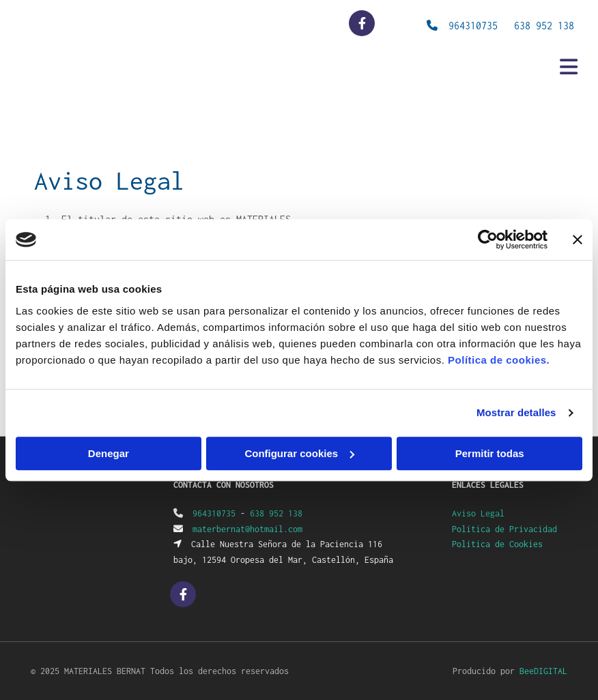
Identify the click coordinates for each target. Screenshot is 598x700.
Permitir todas (490, 453)
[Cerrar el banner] (578, 239)
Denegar (109, 453)
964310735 (214, 513)
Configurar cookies (299, 453)
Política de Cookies (497, 544)
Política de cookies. (499, 360)
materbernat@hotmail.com (247, 529)
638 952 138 (544, 26)
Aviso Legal (478, 513)
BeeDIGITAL (543, 671)
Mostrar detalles (516, 412)
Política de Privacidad (504, 529)
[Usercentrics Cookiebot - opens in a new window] (488, 239)
